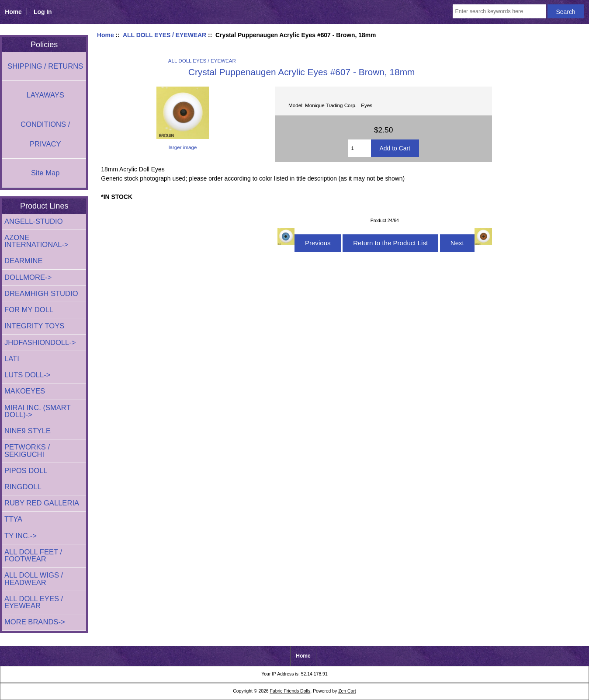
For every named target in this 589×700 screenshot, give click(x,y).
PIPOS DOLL (26, 471)
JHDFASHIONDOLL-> (40, 343)
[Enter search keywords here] (499, 11)
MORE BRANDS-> (35, 622)
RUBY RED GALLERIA (42, 503)
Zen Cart (347, 691)
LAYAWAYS (45, 95)
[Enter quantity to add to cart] (360, 148)
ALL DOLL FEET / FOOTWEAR (33, 555)
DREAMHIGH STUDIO (41, 294)
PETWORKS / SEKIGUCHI (27, 451)
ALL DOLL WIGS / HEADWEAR (34, 579)
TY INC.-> (21, 536)
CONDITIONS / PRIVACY (45, 134)
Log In (43, 12)
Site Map (45, 173)
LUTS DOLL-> (28, 375)
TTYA (13, 519)
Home (13, 12)
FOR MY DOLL (29, 310)
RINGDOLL (23, 487)
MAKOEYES (25, 391)
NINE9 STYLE (28, 431)
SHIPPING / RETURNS (45, 66)
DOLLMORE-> (28, 277)
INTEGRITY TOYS (34, 326)
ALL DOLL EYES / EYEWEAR (165, 35)
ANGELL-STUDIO (34, 221)
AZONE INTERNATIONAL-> (36, 241)
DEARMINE (24, 261)
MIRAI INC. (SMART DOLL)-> (37, 411)
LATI (12, 359)
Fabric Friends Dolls (290, 691)
